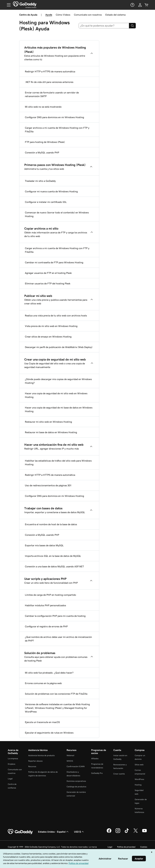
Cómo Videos (63, 15)
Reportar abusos (35, 761)
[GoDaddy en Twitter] (136, 832)
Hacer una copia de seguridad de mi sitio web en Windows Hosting (56, 395)
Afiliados (95, 758)
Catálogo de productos (76, 787)
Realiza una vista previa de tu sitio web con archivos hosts (56, 315)
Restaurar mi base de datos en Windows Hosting (51, 432)
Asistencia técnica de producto (41, 755)
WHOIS (70, 761)
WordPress (139, 779)
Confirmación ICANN (76, 766)
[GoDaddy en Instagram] (118, 832)
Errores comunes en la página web (43, 683)
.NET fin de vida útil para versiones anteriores (49, 82)
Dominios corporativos (76, 781)
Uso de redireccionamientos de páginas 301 (48, 485)
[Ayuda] (132, 5)
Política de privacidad (126, 847)
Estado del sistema (115, 15)
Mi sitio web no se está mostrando (43, 107)
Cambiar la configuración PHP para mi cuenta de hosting (55, 616)
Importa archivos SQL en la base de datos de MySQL (53, 556)
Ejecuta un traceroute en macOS (42, 722)
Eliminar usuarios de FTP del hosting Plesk (48, 283)
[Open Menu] (7, 5)
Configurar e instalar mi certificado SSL (46, 202)
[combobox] (104, 26)
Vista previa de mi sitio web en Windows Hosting (51, 326)
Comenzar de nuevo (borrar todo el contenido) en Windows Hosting (57, 214)
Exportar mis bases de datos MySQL (44, 545)
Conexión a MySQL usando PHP (42, 152)
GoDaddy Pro (97, 773)
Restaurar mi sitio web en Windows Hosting (48, 422)
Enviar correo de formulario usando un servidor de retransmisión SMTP (52, 94)
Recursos (32, 766)
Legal (10, 779)
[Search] (132, 26)
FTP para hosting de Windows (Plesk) (45, 142)
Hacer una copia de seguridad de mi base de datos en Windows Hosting (59, 409)
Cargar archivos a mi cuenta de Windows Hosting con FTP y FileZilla (57, 130)
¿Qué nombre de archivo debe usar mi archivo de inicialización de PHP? (58, 639)
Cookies (144, 847)
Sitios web (139, 765)
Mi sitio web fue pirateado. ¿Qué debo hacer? (49, 673)
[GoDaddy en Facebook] (109, 832)
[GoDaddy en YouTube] (144, 832)
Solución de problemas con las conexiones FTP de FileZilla (56, 694)
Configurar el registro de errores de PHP (46, 626)
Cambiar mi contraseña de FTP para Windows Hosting (54, 262)
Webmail (70, 755)
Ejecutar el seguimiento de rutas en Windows (49, 733)
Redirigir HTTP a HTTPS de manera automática (50, 71)
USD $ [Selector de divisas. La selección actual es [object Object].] (79, 832)
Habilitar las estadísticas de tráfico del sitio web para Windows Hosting (58, 462)
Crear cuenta (119, 774)
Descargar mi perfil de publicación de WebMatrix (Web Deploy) (59, 347)
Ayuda (49, 15)
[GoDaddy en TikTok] (127, 832)
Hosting (138, 785)
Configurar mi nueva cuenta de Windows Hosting (51, 191)
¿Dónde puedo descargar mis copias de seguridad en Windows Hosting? (58, 381)
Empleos (12, 764)
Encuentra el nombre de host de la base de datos (51, 524)
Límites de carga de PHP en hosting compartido (50, 595)
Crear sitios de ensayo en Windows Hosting (48, 337)
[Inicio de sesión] (140, 5)
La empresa (13, 758)
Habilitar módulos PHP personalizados (45, 605)
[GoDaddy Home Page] (20, 832)
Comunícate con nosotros (88, 15)
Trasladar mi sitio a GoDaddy (40, 181)
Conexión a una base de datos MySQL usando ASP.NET (54, 566)
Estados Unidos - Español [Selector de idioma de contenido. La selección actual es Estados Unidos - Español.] (54, 832)
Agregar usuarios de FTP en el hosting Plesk (48, 273)
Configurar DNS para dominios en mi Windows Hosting (54, 117)
